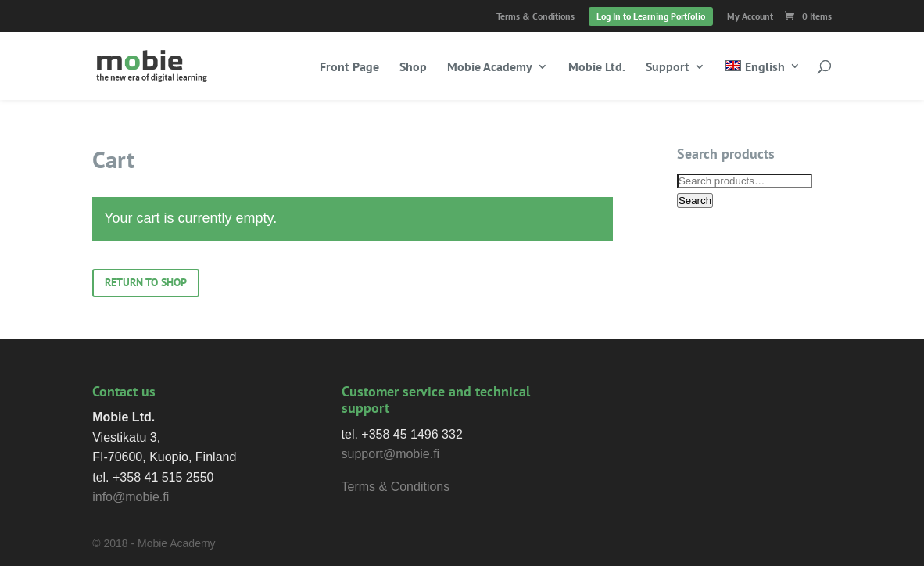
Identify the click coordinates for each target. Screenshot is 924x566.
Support (668, 68)
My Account (750, 17)
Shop (413, 68)
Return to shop (146, 282)
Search (695, 201)
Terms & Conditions (535, 17)
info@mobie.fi (131, 497)
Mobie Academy (490, 68)
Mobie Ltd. (597, 68)
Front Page (349, 68)
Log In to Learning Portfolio (651, 16)
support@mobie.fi (391, 454)
